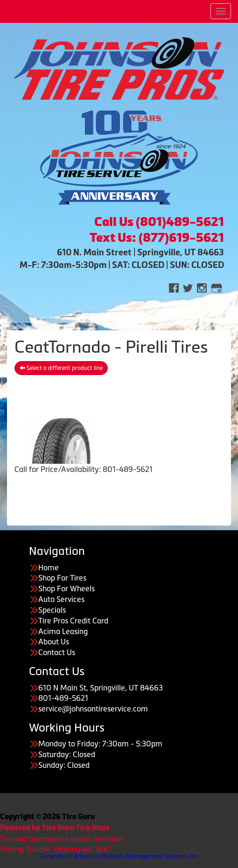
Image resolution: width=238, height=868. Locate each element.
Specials (52, 610)
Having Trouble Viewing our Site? (56, 849)
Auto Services (61, 599)
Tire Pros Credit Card (73, 621)
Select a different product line (61, 368)
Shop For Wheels (66, 588)
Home (49, 567)
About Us (54, 642)
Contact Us (57, 652)
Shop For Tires (62, 578)
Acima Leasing (63, 631)
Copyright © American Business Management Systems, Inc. (119, 856)
